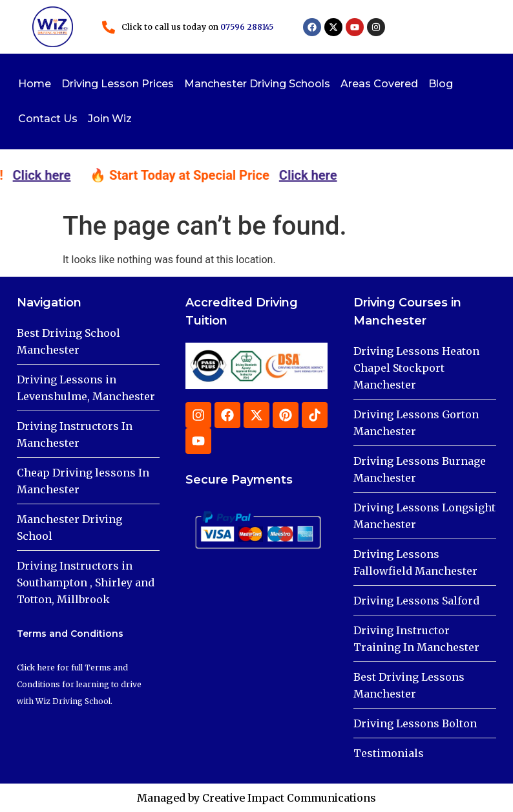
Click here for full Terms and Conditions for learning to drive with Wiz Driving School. (79, 684)
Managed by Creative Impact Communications (256, 798)
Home (35, 84)
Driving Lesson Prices (118, 84)
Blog (441, 84)
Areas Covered (379, 84)
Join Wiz (110, 119)
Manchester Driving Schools (257, 84)
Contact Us (48, 119)
